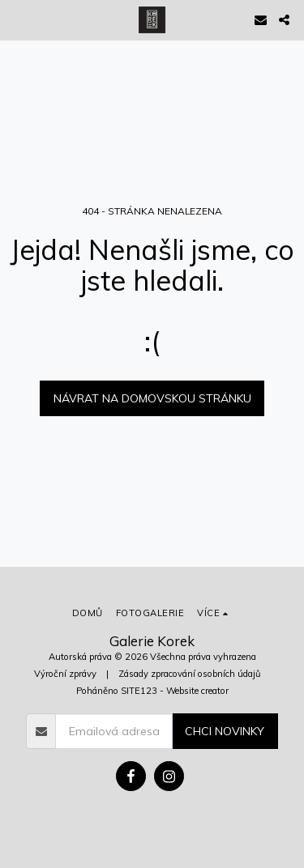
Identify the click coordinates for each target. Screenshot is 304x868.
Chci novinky (225, 731)
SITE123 (139, 691)
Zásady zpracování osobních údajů (189, 674)
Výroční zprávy (65, 674)
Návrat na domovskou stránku (152, 398)
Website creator (197, 691)
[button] (18, 19)
